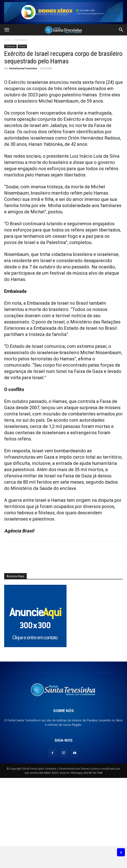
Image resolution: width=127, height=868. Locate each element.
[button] (7, 30)
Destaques (21, 40)
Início (7, 40)
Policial (22, 46)
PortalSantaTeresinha (23, 68)
